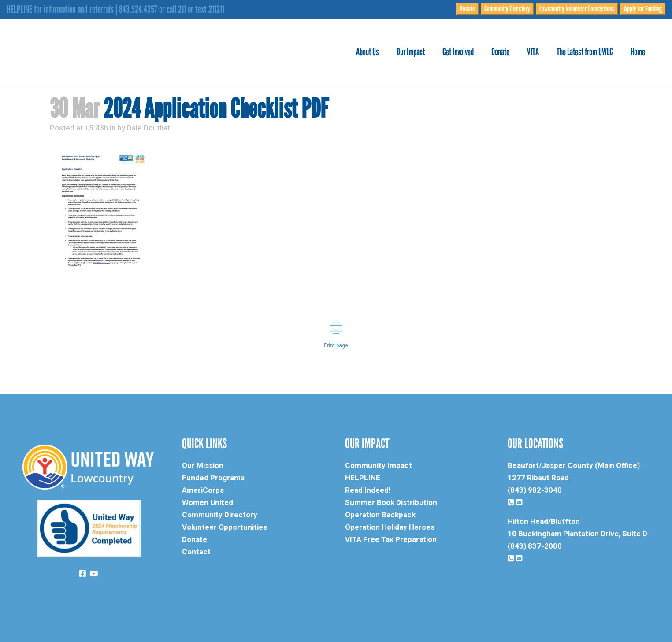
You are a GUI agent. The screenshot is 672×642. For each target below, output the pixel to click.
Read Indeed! (368, 490)
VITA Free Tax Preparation (391, 539)
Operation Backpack (380, 515)
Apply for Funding (643, 9)
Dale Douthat (149, 128)
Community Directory (507, 9)
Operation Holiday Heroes (390, 527)
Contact (196, 552)
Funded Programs (213, 478)
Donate (467, 9)
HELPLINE (363, 478)
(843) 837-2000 (535, 546)
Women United (208, 502)
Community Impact (379, 465)
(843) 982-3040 (535, 490)
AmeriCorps (203, 490)
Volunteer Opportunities (225, 527)
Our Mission (203, 465)
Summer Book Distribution (391, 502)
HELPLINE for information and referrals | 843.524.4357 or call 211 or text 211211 (115, 9)
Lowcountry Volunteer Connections (577, 9)
